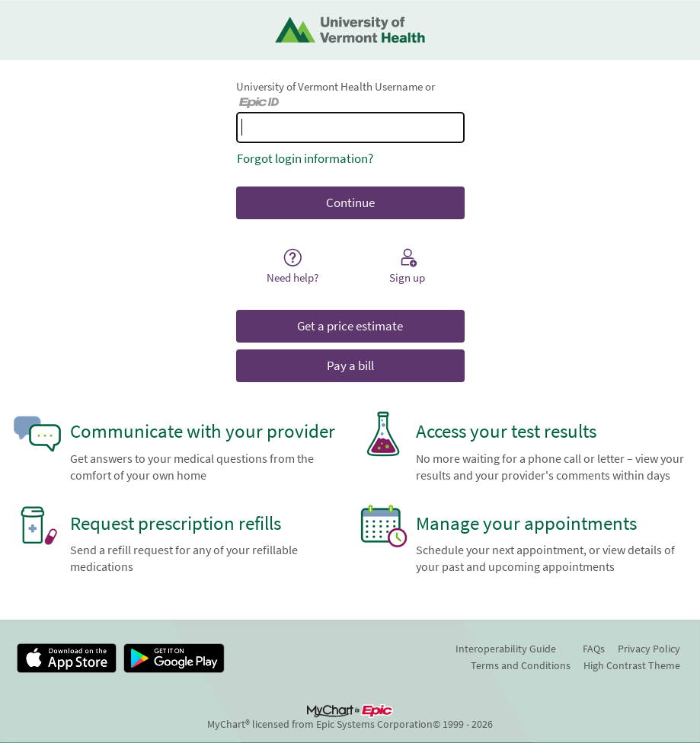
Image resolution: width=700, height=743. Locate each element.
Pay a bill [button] (350, 365)
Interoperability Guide (506, 649)
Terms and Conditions (521, 665)
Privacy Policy (649, 649)
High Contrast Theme (632, 665)
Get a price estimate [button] (350, 326)
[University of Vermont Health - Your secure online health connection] (350, 30)
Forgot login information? (305, 158)
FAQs (594, 649)
